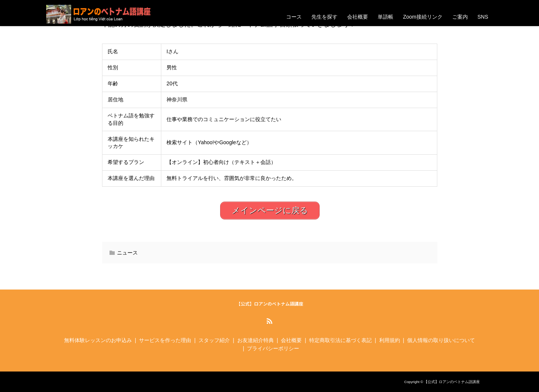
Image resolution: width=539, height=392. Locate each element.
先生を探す (324, 17)
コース (294, 17)
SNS (483, 17)
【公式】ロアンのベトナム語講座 (270, 304)
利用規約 (390, 340)
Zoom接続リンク (423, 17)
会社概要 (358, 17)
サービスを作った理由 (165, 340)
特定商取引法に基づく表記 (340, 340)
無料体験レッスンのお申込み (98, 340)
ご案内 (460, 17)
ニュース (127, 253)
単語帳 (386, 17)
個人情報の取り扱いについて (441, 340)
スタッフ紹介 (214, 340)
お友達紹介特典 (256, 340)
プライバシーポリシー (273, 348)
